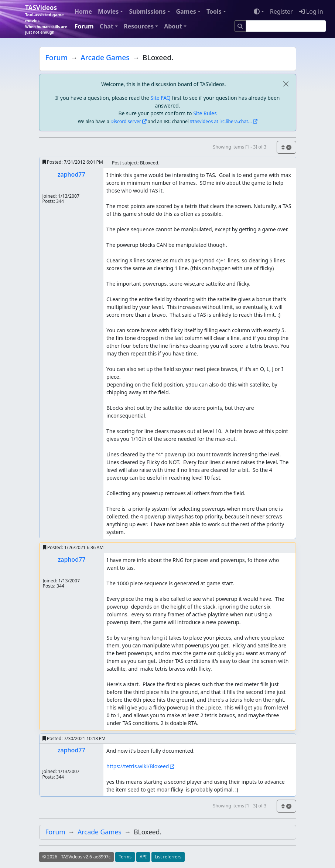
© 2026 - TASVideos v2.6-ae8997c (77, 857)
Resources (139, 26)
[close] (286, 84)
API (143, 857)
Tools (214, 11)
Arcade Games (105, 57)
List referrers (168, 857)
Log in (311, 11)
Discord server (126, 121)
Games (186, 11)
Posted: (73, 162)
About (173, 26)
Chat (107, 26)
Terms (125, 857)
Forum (84, 26)
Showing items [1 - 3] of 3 (240, 147)
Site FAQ (160, 98)
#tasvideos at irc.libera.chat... (221, 121)
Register (281, 11)
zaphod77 (71, 174)
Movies (108, 11)
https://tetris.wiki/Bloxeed (138, 766)
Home (83, 11)
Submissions (147, 11)
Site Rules (205, 113)
